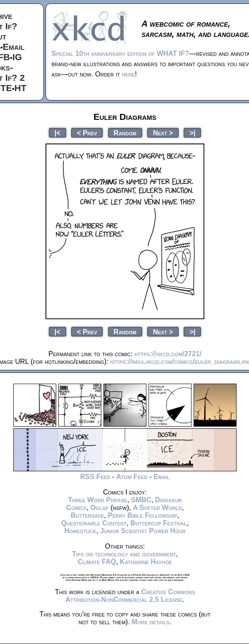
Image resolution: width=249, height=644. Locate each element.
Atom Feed (132, 477)
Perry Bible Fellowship (143, 515)
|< (58, 133)
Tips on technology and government (124, 554)
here (129, 74)
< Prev (87, 133)
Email (14, 47)
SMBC (141, 500)
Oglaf (100, 508)
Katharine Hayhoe (146, 562)
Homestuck (80, 531)
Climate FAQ (97, 562)
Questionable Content (94, 523)
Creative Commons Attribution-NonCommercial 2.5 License (130, 596)
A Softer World (157, 508)
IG (17, 57)
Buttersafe (88, 515)
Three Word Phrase (97, 500)
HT (21, 88)
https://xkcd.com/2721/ (168, 354)
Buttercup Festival (159, 523)
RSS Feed (95, 477)
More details (151, 622)
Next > (163, 133)
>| (192, 133)
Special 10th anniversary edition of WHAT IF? (120, 53)
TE (6, 88)
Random (125, 133)
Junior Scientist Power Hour (143, 531)
